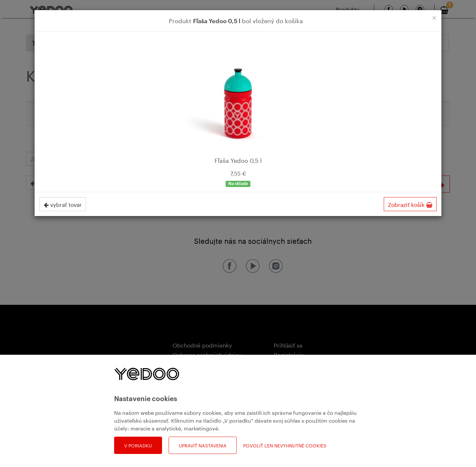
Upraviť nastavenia (203, 445)
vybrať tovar (63, 204)
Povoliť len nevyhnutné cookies (285, 445)
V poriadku (138, 445)
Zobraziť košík (410, 204)
